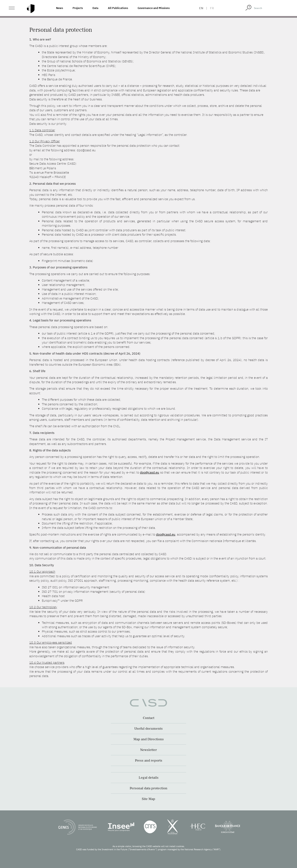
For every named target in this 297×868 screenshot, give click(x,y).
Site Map (148, 799)
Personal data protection (148, 788)
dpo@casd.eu (150, 472)
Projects (78, 8)
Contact (149, 718)
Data (95, 8)
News (60, 8)
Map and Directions (149, 739)
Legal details (149, 778)
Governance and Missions (154, 8)
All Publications (118, 8)
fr (212, 8)
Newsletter (148, 750)
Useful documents (148, 729)
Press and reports (149, 761)
